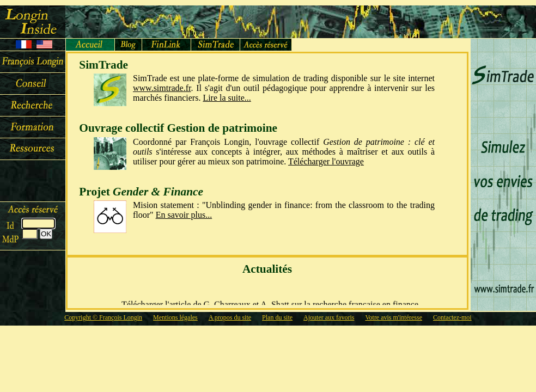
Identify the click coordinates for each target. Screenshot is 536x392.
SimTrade (216, 45)
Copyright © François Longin (103, 317)
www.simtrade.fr (162, 88)
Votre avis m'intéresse (394, 317)
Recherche (33, 106)
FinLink (167, 45)
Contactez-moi (452, 317)
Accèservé (266, 45)
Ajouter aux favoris (329, 317)
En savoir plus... (184, 215)
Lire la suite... (227, 98)
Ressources (33, 149)
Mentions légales (175, 317)
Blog (129, 45)
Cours (33, 127)
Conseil (33, 84)
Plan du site (277, 317)
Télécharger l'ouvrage (326, 161)
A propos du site (230, 317)
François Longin (33, 62)
